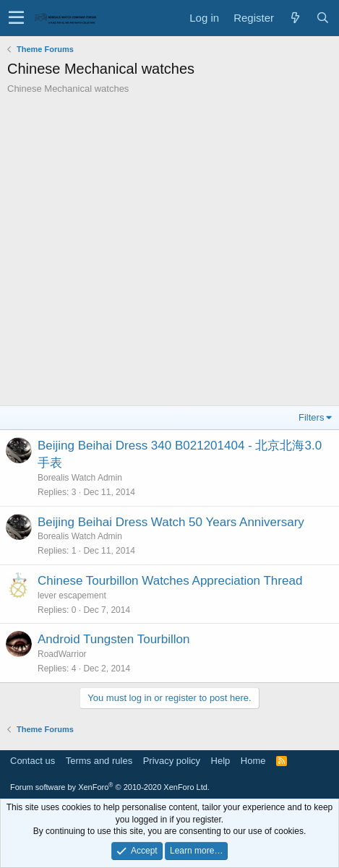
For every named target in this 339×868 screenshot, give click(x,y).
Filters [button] (311, 417)
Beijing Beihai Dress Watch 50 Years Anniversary (171, 522)
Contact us (33, 761)
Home (253, 761)
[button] (16, 18)
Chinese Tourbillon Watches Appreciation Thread (170, 581)
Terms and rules (99, 761)
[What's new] (295, 18)
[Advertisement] (169, 254)
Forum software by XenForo (110, 787)
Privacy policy (172, 761)
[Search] (322, 18)
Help (221, 761)
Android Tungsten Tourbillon (113, 639)
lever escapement (72, 596)
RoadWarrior (62, 654)
